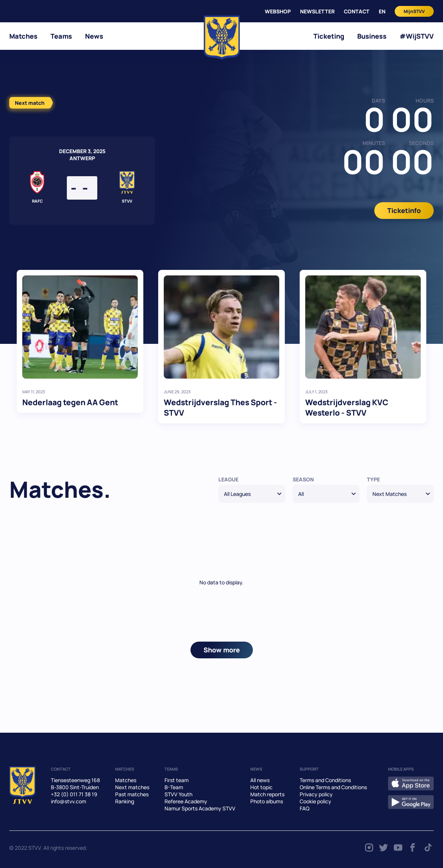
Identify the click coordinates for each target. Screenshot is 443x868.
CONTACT (357, 11)
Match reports (267, 794)
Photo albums (267, 801)
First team (177, 780)
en (382, 11)
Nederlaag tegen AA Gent (70, 402)
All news (260, 780)
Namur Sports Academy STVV (200, 808)
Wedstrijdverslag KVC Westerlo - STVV (347, 407)
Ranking (125, 801)
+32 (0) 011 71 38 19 (74, 794)
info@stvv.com (69, 801)
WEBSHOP (278, 11)
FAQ (304, 808)
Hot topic (261, 787)
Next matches (132, 787)
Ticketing (329, 36)
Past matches (132, 794)
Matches (23, 36)
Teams (61, 36)
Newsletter (317, 11)
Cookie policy (315, 801)
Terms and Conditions (325, 780)
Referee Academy (186, 801)
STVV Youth (178, 794)
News (94, 36)
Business (372, 36)
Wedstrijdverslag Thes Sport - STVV (220, 407)
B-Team (174, 787)
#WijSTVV (417, 36)
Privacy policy (316, 794)
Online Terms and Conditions (333, 787)
